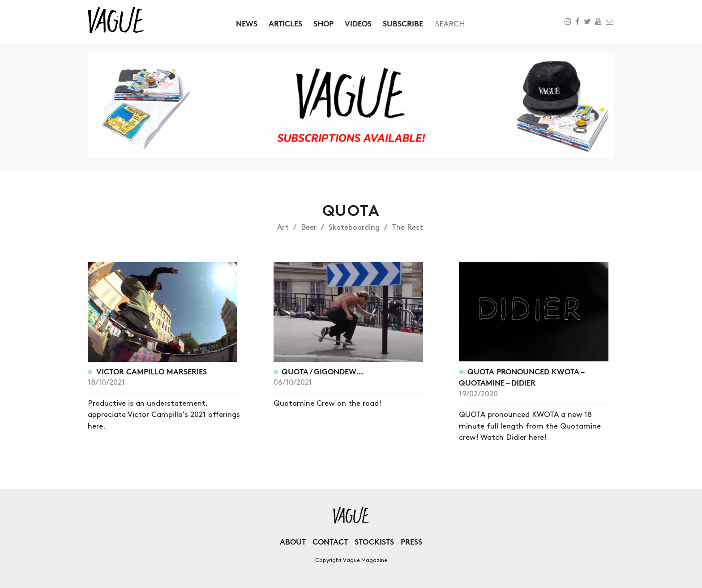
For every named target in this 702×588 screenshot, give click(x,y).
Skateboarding (354, 227)
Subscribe (403, 24)
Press (411, 542)
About (293, 542)
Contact (330, 542)
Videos (358, 24)
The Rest (407, 227)
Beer (309, 227)
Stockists (374, 542)
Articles (285, 24)
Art (283, 227)
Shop (323, 24)
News (247, 24)
